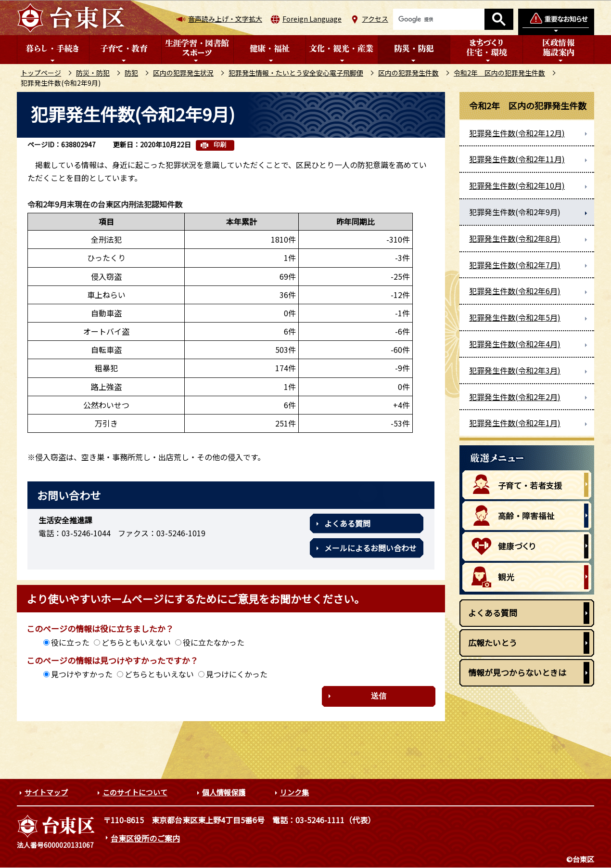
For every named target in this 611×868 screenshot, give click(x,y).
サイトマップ (46, 792)
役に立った (70, 642)
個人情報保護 (224, 792)
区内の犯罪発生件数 (408, 73)
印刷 (220, 145)
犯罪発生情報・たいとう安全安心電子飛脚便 (296, 73)
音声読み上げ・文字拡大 (225, 19)
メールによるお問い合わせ (370, 548)
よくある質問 (347, 523)
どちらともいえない (136, 642)
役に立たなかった (214, 642)
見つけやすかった (82, 674)
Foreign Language (312, 19)
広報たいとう (493, 642)
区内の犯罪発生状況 (183, 73)
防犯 (131, 73)
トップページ (41, 73)
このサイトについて (135, 792)
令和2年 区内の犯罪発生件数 (499, 73)
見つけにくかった (237, 674)
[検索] (439, 19)
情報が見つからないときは (517, 672)
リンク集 (294, 792)
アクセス (375, 19)
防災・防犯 (93, 73)
